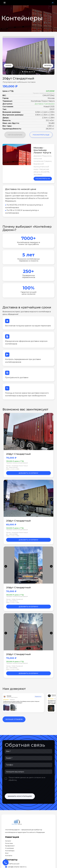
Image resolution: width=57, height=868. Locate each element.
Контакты (9, 856)
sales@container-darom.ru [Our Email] (17, 867)
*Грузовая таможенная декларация (44, 93)
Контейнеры (10, 851)
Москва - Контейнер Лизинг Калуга (17, 466)
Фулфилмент (10, 846)
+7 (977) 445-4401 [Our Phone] (14, 864)
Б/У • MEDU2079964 (12, 534)
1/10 (29, 581)
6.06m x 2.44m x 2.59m (13, 469)
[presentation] (21, 787)
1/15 (29, 515)
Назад (8, 65)
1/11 (29, 448)
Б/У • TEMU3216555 (12, 668)
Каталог (8, 841)
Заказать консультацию (20, 796)
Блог (7, 853)
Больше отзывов (14, 719)
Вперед (48, 65)
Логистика (9, 843)
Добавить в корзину (28, 473)
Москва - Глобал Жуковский (15, 599)
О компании (9, 848)
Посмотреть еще (41, 135)
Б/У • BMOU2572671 (12, 467)
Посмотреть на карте (43, 179)
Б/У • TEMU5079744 (12, 601)
